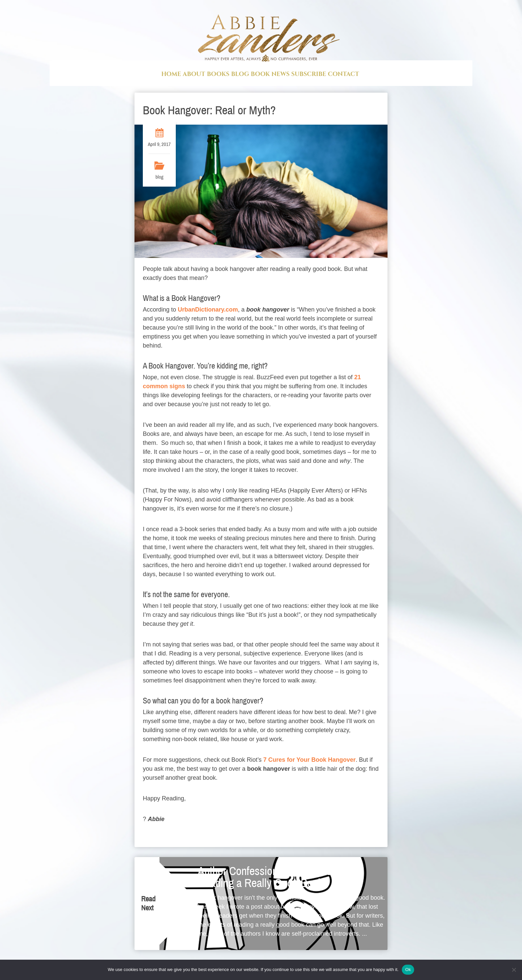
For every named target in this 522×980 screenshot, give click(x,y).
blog (159, 178)
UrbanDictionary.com (208, 311)
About (194, 74)
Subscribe (309, 74)
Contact (344, 74)
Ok (408, 970)
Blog (240, 74)
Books (218, 74)
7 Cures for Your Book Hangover (309, 761)
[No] (514, 970)
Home (171, 74)
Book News (270, 74)
